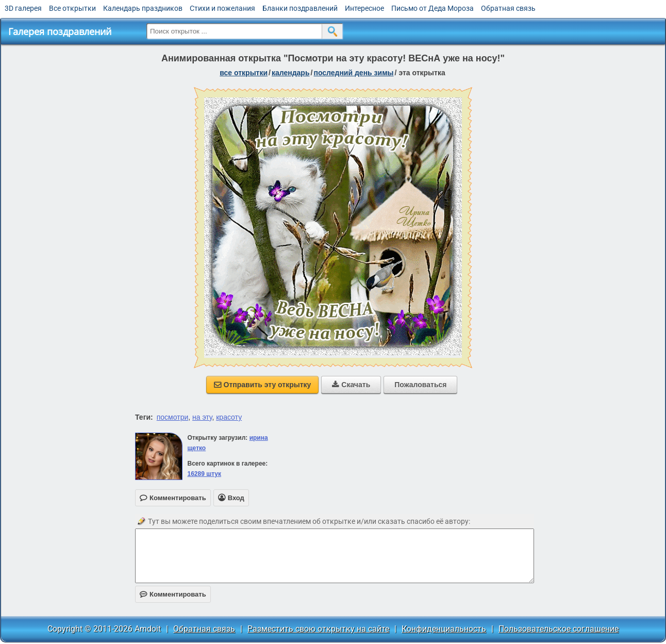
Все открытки (72, 8)
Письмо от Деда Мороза (432, 8)
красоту (229, 417)
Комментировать (173, 594)
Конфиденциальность (444, 629)
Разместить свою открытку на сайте (318, 629)
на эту (202, 417)
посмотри (173, 417)
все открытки (244, 73)
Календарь (291, 73)
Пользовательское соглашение (559, 629)
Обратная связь (508, 8)
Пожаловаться (420, 385)
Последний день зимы (353, 73)
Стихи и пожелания (222, 8)
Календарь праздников (143, 8)
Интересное (364, 8)
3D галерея (23, 8)
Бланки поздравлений (300, 8)
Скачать (351, 385)
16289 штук (204, 474)
